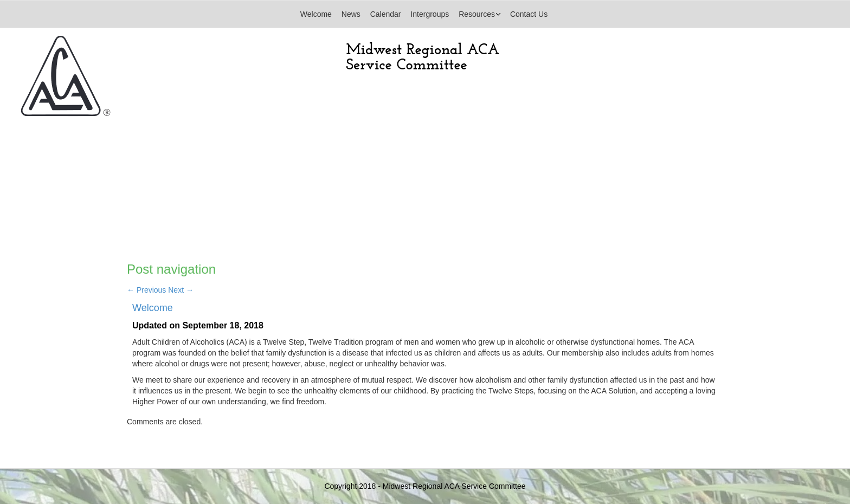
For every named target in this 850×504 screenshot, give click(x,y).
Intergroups (430, 14)
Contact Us (529, 14)
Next (181, 290)
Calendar (386, 14)
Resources (477, 14)
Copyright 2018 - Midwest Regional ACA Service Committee (425, 486)
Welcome (316, 14)
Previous (146, 290)
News (351, 14)
